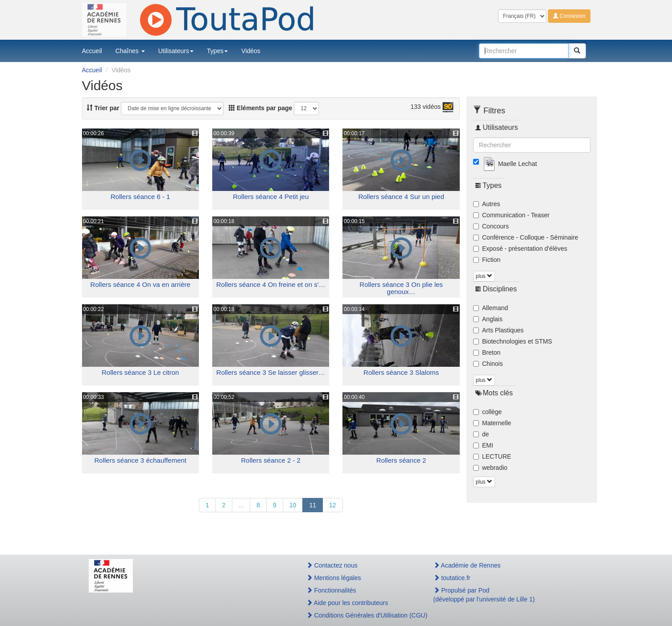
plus (484, 276)
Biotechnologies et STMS (513, 341)
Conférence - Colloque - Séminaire (526, 237)
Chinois (488, 364)
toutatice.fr (452, 578)
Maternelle (492, 423)
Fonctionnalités (331, 590)
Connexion (569, 16)
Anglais (488, 319)
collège (487, 412)
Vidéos (251, 51)
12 (333, 505)
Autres (486, 204)
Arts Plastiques (498, 330)
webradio (490, 468)
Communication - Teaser (511, 215)
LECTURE (492, 456)
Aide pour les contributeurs (347, 603)
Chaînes (130, 51)
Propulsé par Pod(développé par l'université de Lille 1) (484, 595)
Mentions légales (334, 578)
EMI (483, 445)
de (481, 434)
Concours (491, 226)
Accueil (92, 51)
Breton (487, 352)
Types (217, 51)
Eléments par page (260, 108)
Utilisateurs (176, 51)
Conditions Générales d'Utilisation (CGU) (360, 615)
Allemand (491, 308)
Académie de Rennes (467, 565)
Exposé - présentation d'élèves (520, 249)
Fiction (487, 260)
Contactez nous (332, 565)
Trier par (103, 108)
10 (293, 505)
